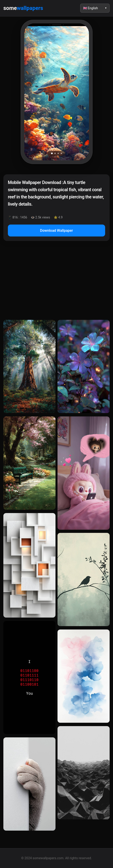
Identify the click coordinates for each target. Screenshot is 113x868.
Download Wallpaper (56, 231)
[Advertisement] (56, 282)
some (23, 8)
